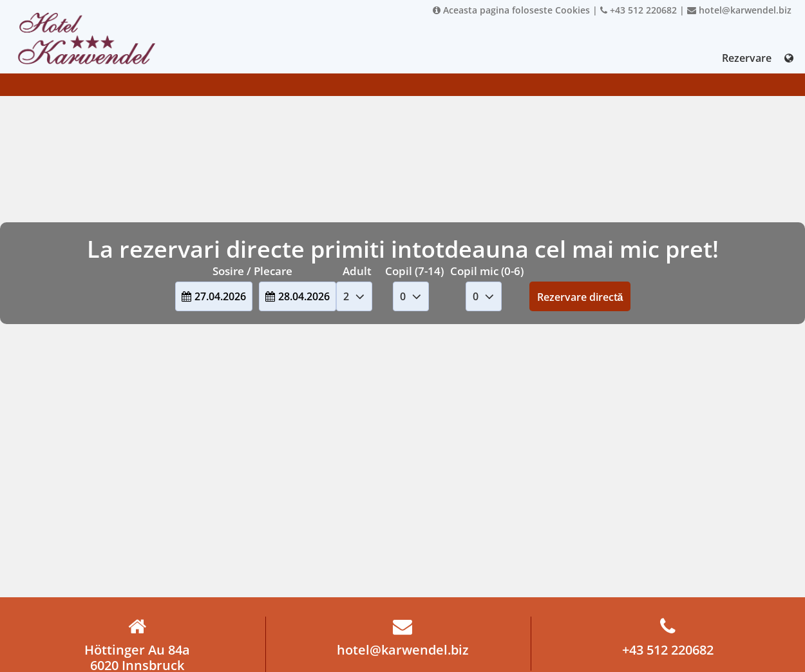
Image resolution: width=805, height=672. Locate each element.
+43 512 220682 (639, 10)
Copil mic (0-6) (487, 271)
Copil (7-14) (414, 271)
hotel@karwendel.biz (739, 10)
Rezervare (747, 58)
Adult (357, 271)
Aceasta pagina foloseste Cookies (511, 10)
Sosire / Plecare (252, 271)
